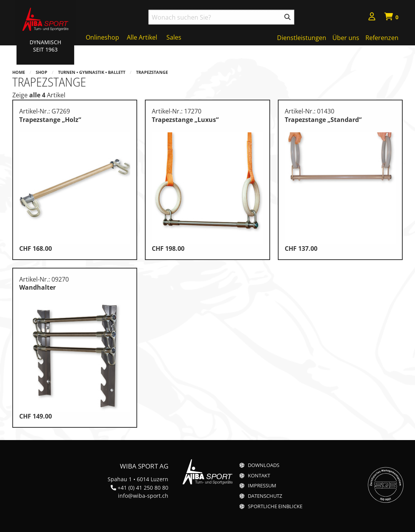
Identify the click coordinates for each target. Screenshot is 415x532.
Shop (41, 72)
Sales (174, 37)
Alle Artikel (142, 37)
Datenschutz (265, 496)
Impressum (262, 486)
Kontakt (259, 476)
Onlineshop (102, 37)
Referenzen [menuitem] (382, 38)
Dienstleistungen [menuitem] (302, 38)
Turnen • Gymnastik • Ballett (92, 72)
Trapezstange (152, 72)
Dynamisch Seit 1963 (45, 46)
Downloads (264, 465)
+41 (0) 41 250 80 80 (143, 488)
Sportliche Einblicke (275, 506)
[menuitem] (372, 18)
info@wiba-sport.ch (143, 496)
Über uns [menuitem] (346, 38)
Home (19, 72)
